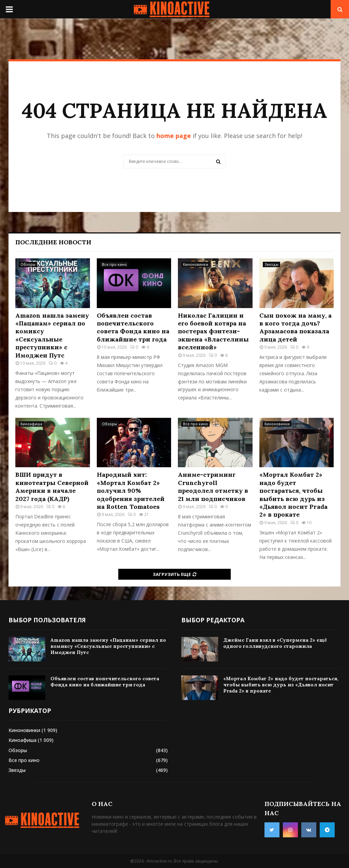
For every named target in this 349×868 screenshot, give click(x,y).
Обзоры (28, 264)
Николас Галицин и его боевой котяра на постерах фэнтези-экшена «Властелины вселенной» (213, 331)
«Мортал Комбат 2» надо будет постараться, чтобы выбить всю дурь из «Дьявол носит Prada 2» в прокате (293, 494)
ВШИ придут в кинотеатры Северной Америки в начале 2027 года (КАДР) (52, 486)
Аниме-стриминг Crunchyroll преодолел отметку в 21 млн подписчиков (213, 486)
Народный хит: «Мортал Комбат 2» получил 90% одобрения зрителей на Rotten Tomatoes (131, 491)
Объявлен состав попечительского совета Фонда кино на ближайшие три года (133, 327)
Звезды (271, 264)
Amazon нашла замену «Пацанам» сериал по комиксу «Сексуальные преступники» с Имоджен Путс (52, 335)
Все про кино (114, 264)
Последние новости (53, 242)
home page (174, 136)
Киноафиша (31, 424)
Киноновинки (196, 264)
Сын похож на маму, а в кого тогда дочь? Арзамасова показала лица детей (295, 327)
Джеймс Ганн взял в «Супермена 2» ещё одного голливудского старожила (275, 643)
